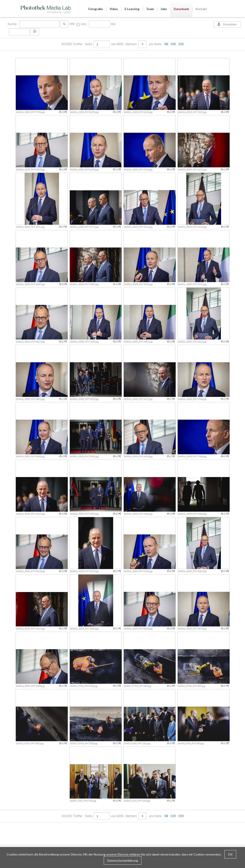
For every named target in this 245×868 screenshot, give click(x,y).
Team (150, 9)
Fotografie (96, 9)
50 (166, 44)
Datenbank (181, 9)
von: (84, 24)
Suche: (13, 24)
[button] (35, 32)
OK (230, 854)
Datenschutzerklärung (123, 860)
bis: (114, 24)
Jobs (164, 9)
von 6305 (117, 44)
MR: (72, 24)
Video (114, 9)
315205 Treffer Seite (77, 44)
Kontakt (201, 9)
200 (181, 44)
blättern (131, 44)
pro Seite (165, 44)
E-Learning (132, 9)
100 (173, 44)
